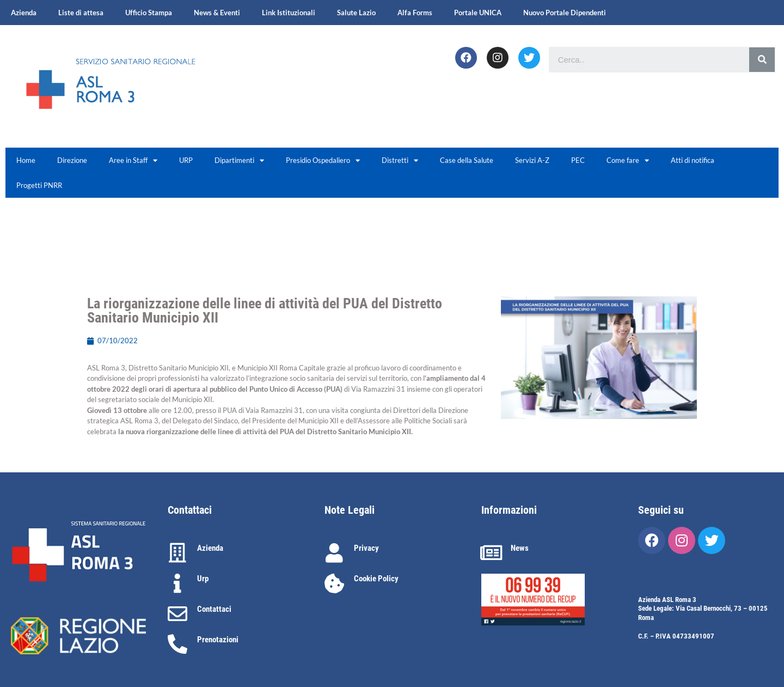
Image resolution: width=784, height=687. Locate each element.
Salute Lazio (356, 13)
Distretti (400, 160)
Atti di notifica (693, 160)
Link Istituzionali (289, 13)
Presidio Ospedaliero (323, 160)
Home (26, 160)
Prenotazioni (218, 640)
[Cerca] (762, 60)
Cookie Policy (376, 579)
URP (186, 160)
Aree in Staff (133, 160)
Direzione (72, 160)
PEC (578, 160)
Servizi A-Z (532, 160)
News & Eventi (217, 13)
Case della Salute (467, 160)
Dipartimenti (239, 160)
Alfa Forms (415, 13)
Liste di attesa (81, 13)
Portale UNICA (478, 13)
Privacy (366, 548)
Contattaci (214, 609)
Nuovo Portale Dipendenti (565, 13)
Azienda (24, 13)
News (520, 548)
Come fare (628, 160)
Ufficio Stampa (149, 13)
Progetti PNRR (39, 185)
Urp (203, 579)
